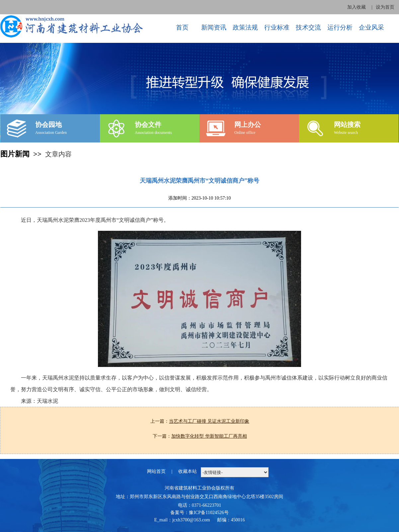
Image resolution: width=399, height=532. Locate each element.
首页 (182, 27)
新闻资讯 (214, 27)
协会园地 (48, 125)
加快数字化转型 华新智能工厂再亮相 (209, 436)
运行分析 (340, 27)
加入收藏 (357, 7)
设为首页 (385, 7)
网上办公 (248, 125)
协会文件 (148, 125)
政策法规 (245, 27)
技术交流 (308, 27)
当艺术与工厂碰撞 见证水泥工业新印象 (209, 421)
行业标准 (277, 27)
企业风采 (371, 27)
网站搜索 (347, 125)
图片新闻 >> (23, 154)
